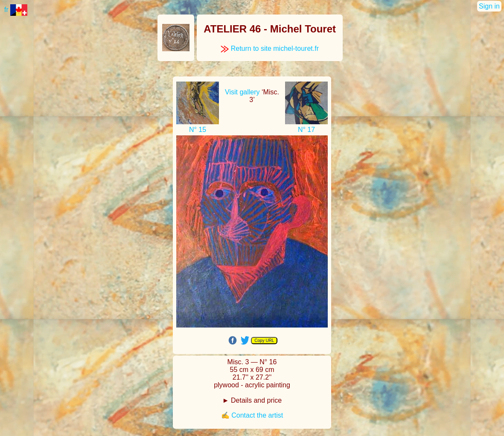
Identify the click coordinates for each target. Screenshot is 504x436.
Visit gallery (242, 92)
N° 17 (306, 130)
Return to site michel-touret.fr (270, 48)
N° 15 (198, 130)
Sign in (489, 6)
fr (16, 10)
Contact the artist (257, 415)
